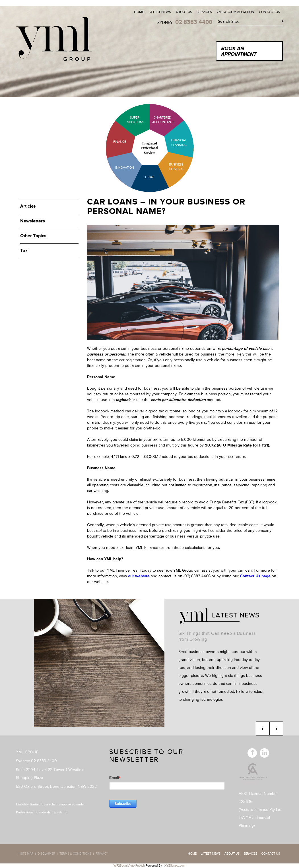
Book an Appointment (238, 51)
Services (204, 12)
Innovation (125, 168)
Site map (27, 854)
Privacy (102, 854)
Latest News (160, 12)
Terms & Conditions (75, 854)
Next (276, 728)
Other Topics (33, 236)
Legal (150, 177)
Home (139, 12)
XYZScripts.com (175, 866)
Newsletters (33, 221)
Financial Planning (179, 143)
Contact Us (269, 12)
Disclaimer (46, 854)
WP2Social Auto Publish (129, 866)
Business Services (176, 167)
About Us (184, 12)
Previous (263, 728)
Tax (24, 251)
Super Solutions (131, 120)
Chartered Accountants (158, 120)
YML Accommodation (235, 12)
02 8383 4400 (194, 22)
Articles (28, 206)
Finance (120, 142)
